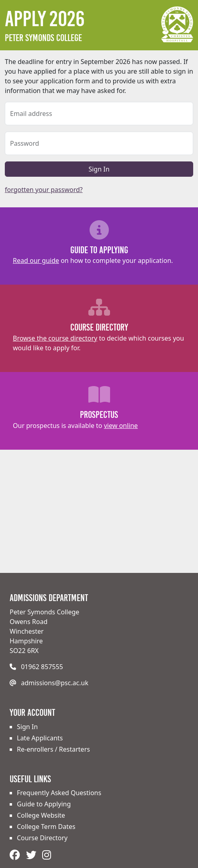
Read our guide (36, 260)
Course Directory (42, 838)
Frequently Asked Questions (59, 793)
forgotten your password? (44, 190)
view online (121, 426)
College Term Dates (46, 827)
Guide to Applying (44, 804)
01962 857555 (42, 667)
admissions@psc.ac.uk (55, 683)
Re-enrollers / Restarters (53, 749)
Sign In (99, 169)
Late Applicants (40, 738)
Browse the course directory (55, 338)
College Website (41, 815)
